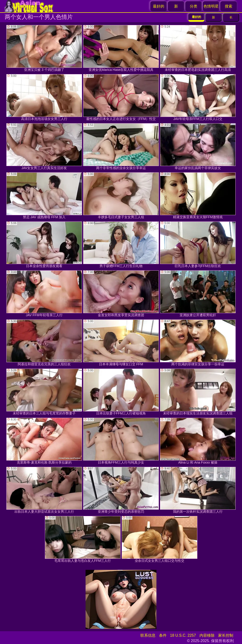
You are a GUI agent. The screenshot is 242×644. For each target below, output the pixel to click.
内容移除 (207, 635)
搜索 (229, 6)
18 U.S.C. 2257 (183, 635)
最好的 (159, 6)
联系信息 (148, 635)
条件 (163, 635)
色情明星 (211, 6)
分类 (194, 6)
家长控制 (226, 635)
